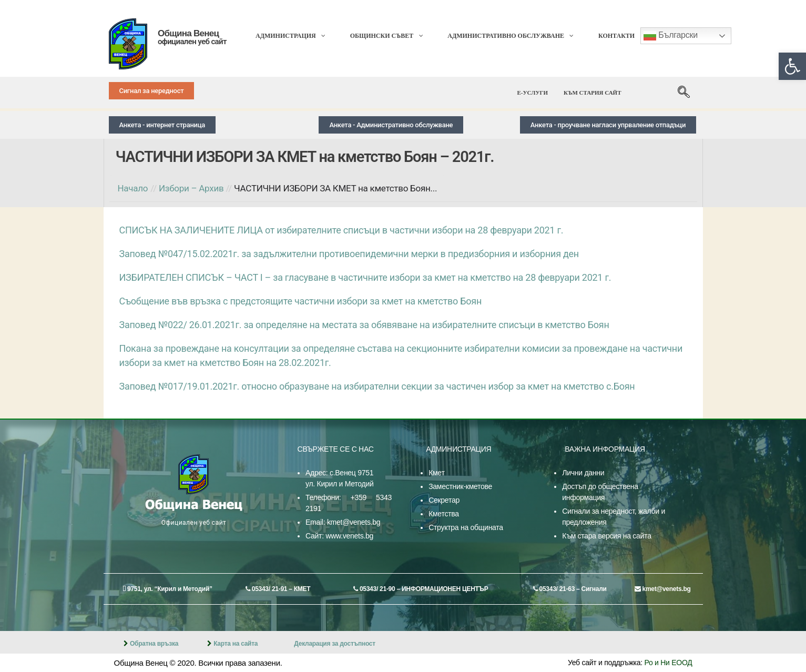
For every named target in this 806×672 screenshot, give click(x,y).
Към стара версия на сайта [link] (606, 536)
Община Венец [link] (188, 33)
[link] (792, 66)
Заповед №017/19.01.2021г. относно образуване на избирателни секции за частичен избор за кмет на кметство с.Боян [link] (377, 386)
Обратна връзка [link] (154, 644)
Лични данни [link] (583, 473)
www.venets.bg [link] (349, 536)
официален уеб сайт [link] (192, 42)
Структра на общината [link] (466, 527)
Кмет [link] (436, 473)
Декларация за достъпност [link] (335, 644)
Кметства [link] (444, 514)
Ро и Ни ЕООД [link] (669, 663)
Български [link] (671, 36)
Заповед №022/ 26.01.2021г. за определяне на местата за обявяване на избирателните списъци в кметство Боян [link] (364, 325)
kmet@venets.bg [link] (354, 522)
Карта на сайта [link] (236, 644)
